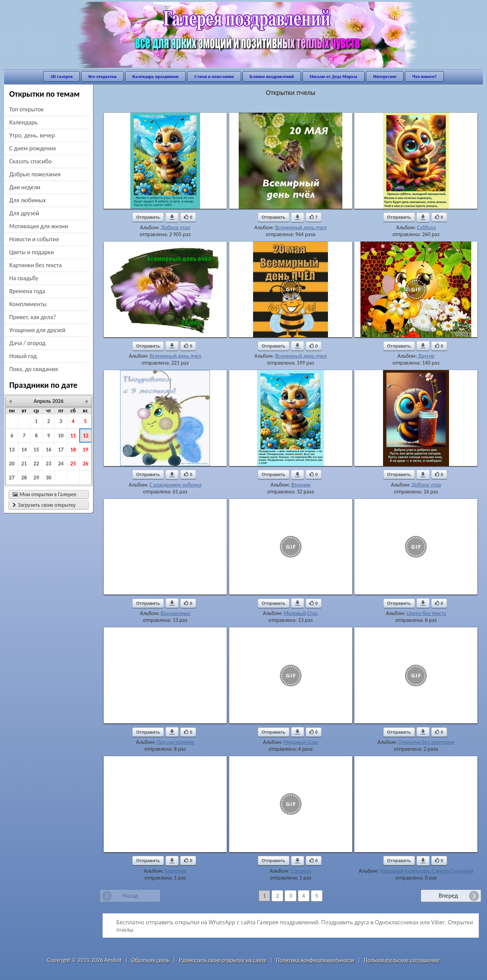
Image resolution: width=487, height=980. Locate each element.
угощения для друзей (37, 330)
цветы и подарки (31, 252)
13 (12, 450)
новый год (23, 356)
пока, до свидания (34, 369)
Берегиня (175, 871)
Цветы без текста (426, 613)
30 (49, 478)
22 (36, 464)
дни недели (25, 187)
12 (85, 435)
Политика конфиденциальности (315, 960)
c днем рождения (32, 148)
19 (85, 450)
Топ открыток (27, 109)
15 (36, 450)
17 (61, 450)
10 (61, 435)
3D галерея (61, 76)
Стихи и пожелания (214, 76)
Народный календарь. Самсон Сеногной (426, 871)
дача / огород (27, 343)
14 (24, 450)
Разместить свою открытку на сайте (223, 960)
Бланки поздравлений (272, 76)
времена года (27, 291)
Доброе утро (175, 227)
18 (73, 450)
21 (24, 464)
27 (12, 478)
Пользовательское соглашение (402, 960)
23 (49, 464)
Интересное (385, 76)
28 (24, 478)
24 (61, 464)
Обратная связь (150, 960)
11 (73, 435)
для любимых (28, 200)
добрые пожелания (35, 174)
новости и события (34, 239)
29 (36, 478)
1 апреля (301, 871)
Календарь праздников (155, 76)
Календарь (23, 122)
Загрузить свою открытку (44, 505)
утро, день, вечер (32, 135)
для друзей (24, 213)
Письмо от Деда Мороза (333, 76)
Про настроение (175, 742)
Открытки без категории (426, 742)
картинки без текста (36, 265)
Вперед (448, 896)
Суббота (426, 227)
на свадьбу (24, 278)
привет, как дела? (33, 317)
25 (73, 464)
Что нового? (424, 76)
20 (12, 464)
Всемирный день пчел (301, 227)
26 (85, 464)
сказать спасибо (30, 161)
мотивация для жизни (39, 226)
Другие (426, 356)
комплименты (28, 304)
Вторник (301, 485)
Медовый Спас (301, 613)
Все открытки (102, 76)
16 (49, 450)
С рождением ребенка (175, 485)
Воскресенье (175, 613)
